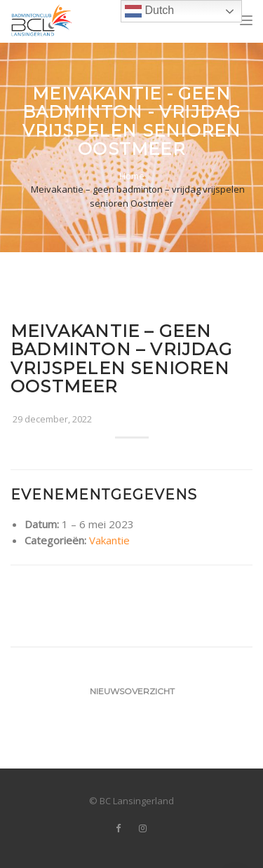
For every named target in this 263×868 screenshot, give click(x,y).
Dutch (149, 11)
